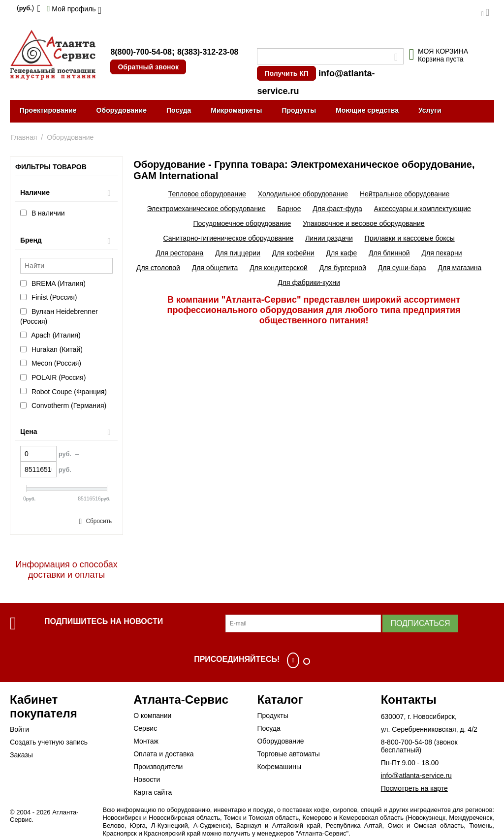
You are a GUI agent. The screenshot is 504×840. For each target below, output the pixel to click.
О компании (152, 716)
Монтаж (146, 741)
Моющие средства (367, 110)
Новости (147, 779)
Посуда (179, 110)
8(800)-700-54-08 (141, 52)
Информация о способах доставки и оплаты (67, 570)
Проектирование (48, 110)
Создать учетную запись (49, 742)
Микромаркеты (236, 110)
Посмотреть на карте (414, 788)
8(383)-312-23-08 (208, 52)
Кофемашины (279, 767)
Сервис (145, 728)
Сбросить (99, 521)
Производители (158, 767)
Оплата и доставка (163, 754)
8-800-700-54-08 (407, 742)
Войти (19, 729)
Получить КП (286, 73)
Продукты (299, 110)
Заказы (21, 755)
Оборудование (122, 110)
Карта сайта (153, 792)
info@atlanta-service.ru (416, 776)
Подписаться (420, 623)
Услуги (430, 110)
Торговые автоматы (288, 754)
